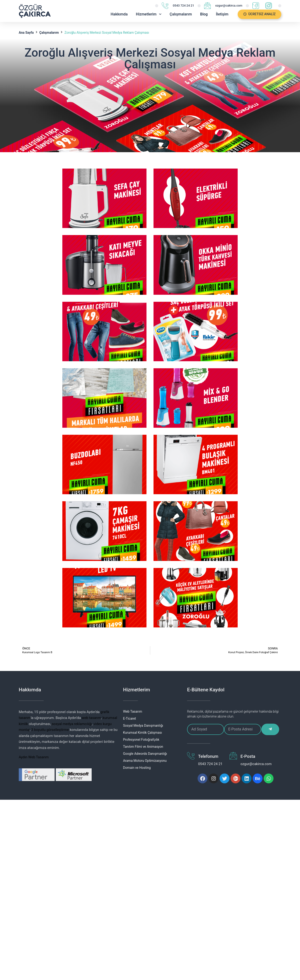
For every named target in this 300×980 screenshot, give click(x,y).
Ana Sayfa (26, 33)
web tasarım (91, 718)
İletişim (222, 14)
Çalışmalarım (181, 14)
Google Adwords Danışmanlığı (145, 754)
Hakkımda (119, 14)
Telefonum (208, 756)
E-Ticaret (129, 718)
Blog (204, 14)
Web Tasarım (133, 711)
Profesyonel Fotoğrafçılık (141, 740)
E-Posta (248, 756)
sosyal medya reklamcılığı (72, 724)
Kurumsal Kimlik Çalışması (142, 733)
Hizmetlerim (149, 14)
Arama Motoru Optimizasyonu (145, 761)
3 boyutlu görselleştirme (50, 730)
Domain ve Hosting (137, 768)
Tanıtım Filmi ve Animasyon (143, 747)
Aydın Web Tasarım (34, 757)
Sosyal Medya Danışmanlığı (143, 726)
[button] (259, 14)
